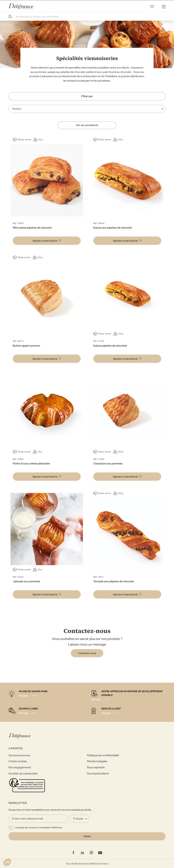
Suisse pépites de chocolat (110, 346)
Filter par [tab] (87, 96)
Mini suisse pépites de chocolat (32, 228)
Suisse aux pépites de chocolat (113, 228)
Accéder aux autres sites (23, 773)
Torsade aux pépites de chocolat (114, 582)
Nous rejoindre (96, 767)
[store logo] (21, 6)
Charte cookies (18, 761)
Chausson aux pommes (108, 464)
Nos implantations (98, 773)
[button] (47, 241)
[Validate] (87, 836)
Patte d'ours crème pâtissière (31, 464)
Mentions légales (97, 761)
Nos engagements (20, 767)
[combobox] (87, 17)
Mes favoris (152, 6)
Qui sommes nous (19, 755)
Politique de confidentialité (103, 755)
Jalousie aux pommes (26, 582)
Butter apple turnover (27, 346)
